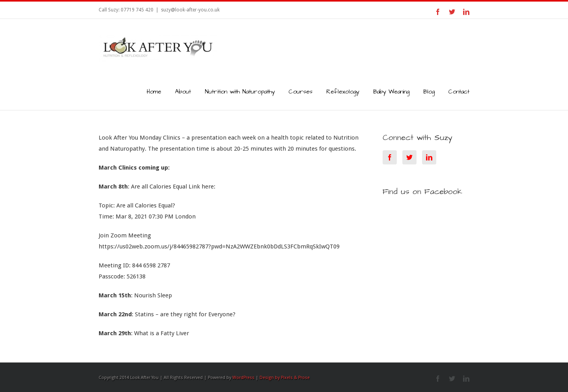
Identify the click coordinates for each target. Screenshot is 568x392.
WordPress (243, 378)
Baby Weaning (391, 92)
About (183, 92)
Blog (429, 92)
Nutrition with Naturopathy (240, 92)
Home (154, 92)
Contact (459, 92)
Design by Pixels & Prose (285, 378)
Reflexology (343, 92)
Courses (301, 92)
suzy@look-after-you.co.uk (190, 10)
